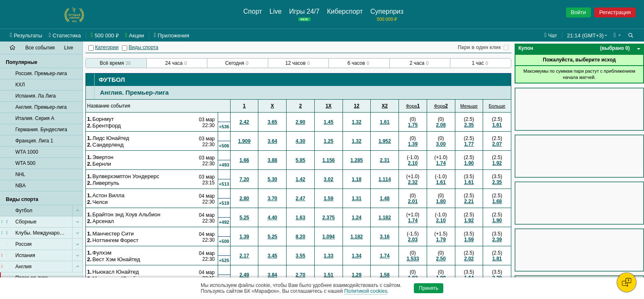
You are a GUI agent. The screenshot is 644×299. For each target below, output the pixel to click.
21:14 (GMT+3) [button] (585, 36)
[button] (617, 35)
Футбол (112, 80)
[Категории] (91, 48)
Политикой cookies (366, 291)
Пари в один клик (479, 47)
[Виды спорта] (125, 48)
